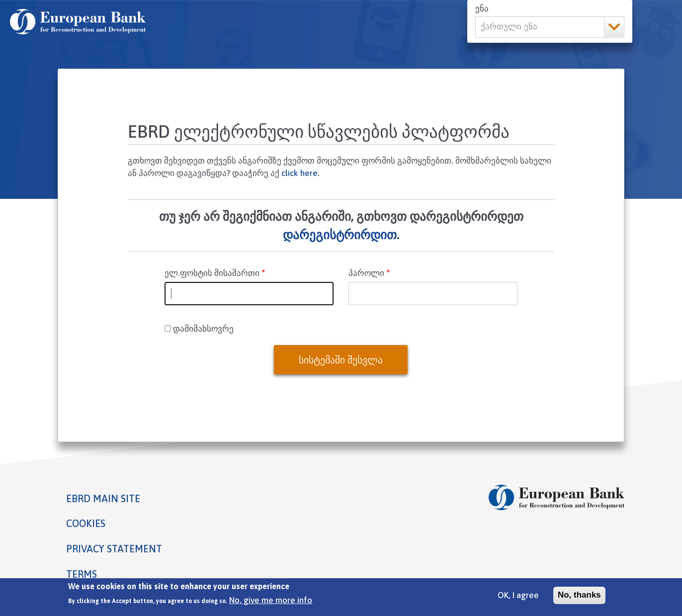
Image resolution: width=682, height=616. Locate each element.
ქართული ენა (509, 27)
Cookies (86, 523)
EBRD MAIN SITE (103, 498)
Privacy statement (114, 549)
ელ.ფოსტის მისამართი (212, 273)
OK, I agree (518, 598)
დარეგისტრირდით (340, 235)
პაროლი (366, 273)
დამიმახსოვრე (203, 329)
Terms (82, 574)
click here (299, 173)
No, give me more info (271, 604)
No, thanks (579, 598)
